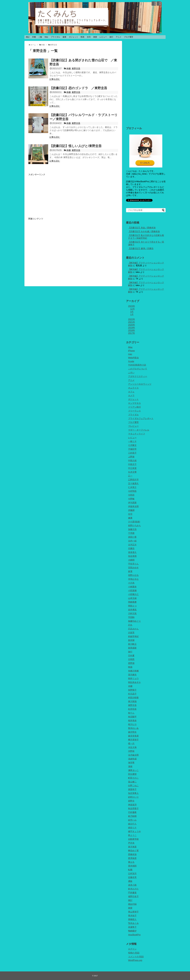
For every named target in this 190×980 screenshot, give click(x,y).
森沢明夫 (132, 732)
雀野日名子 (133, 896)
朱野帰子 (132, 690)
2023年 (132, 306)
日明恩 (131, 659)
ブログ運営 (129, 37)
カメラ (131, 396)
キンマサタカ (134, 403)
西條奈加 (132, 854)
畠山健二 (132, 782)
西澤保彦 (132, 858)
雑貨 (95, 37)
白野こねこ (133, 786)
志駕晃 (131, 633)
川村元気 (132, 613)
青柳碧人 (132, 919)
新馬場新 (132, 648)
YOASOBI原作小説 (137, 365)
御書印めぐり (134, 621)
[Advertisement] (51, 194)
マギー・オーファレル (139, 430)
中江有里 (132, 468)
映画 (82, 37)
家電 (130, 571)
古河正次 (132, 545)
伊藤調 (131, 510)
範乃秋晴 (132, 816)
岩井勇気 (132, 610)
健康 (64, 37)
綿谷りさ (132, 828)
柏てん (131, 713)
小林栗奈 (132, 587)
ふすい (131, 373)
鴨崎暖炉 (132, 931)
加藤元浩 (132, 529)
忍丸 (130, 625)
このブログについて (138, 369)
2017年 (132, 333)
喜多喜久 (132, 552)
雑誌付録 (132, 904)
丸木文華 (132, 472)
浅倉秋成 (132, 759)
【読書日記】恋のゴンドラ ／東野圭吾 (78, 88)
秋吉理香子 (133, 809)
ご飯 (40, 37)
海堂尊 (131, 763)
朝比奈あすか (134, 682)
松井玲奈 (132, 709)
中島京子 (132, 464)
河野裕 (131, 751)
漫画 (130, 766)
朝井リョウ (133, 678)
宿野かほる (133, 575)
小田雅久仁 (133, 594)
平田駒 (131, 617)
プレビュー (133, 426)
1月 (132, 314)
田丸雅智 (132, 774)
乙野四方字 (133, 480)
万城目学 (132, 449)
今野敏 (131, 499)
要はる (131, 862)
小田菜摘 (132, 591)
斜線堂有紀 (133, 636)
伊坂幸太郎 (133, 506)
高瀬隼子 (132, 927)
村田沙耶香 (133, 698)
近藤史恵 (132, 877)
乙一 (130, 476)
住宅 (89, 37)
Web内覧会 (133, 358)
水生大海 (132, 747)
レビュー (103, 37)
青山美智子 (133, 912)
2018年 (132, 330)
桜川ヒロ (132, 724)
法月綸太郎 (133, 755)
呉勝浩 (131, 548)
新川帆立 (132, 644)
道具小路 (132, 885)
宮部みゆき (133, 568)
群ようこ (132, 835)
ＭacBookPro (134, 935)
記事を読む (55, 79)
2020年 (132, 325)
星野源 (131, 663)
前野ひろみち (134, 526)
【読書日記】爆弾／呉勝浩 (141, 248)
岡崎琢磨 (132, 602)
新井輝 (131, 640)
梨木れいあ (133, 728)
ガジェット (73, 37)
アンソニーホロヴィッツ (140, 384)
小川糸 (131, 583)
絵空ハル (132, 820)
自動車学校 (133, 839)
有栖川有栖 (133, 671)
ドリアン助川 (134, 407)
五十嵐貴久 (133, 483)
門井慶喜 (132, 893)
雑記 (28, 37)
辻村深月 (132, 874)
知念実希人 (133, 793)
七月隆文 (132, 445)
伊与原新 (132, 503)
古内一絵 (132, 541)
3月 (132, 312)
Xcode (131, 361)
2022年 (132, 319)
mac (130, 354)
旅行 (111, 37)
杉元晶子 (132, 694)
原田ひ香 (132, 537)
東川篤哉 (132, 701)
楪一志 (131, 744)
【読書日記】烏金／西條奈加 (142, 228)
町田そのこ (133, 778)
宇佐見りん (133, 564)
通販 (130, 881)
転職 (130, 870)
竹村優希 (132, 812)
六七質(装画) (134, 522)
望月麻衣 (132, 675)
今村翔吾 (132, 491)
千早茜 (131, 533)
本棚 (34, 37)
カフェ (131, 392)
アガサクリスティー (138, 376)
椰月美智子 (133, 740)
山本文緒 (132, 598)
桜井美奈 (132, 721)
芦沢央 (131, 843)
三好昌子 (132, 453)
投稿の (134, 953)
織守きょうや (134, 831)
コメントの (136, 957)
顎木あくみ (133, 923)
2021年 (132, 322)
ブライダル (55, 37)
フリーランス (134, 411)
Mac (46, 37)
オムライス (133, 388)
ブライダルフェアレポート (141, 418)
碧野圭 (131, 801)
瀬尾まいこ (133, 770)
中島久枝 (132, 461)
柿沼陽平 (132, 717)
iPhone (131, 351)
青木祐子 (132, 916)
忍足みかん (133, 629)
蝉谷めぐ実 (133, 851)
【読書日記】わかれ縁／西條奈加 (144, 231)
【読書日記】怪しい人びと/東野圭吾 (76, 146)
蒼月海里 (132, 847)
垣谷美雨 (132, 556)
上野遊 (131, 457)
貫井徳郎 (132, 866)
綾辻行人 (132, 824)
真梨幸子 (132, 789)
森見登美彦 (133, 736)
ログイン (132, 949)
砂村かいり (133, 797)
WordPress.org (135, 960)
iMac (130, 347)
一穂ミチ (132, 441)
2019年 (132, 328)
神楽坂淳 (132, 805)
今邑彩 (131, 495)
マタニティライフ (137, 434)
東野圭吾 (76, 69)
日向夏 (131, 656)
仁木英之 (132, 487)
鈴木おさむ (133, 889)
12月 (132, 309)
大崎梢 (131, 560)
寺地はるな (133, 579)
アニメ (118, 37)
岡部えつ (132, 606)
